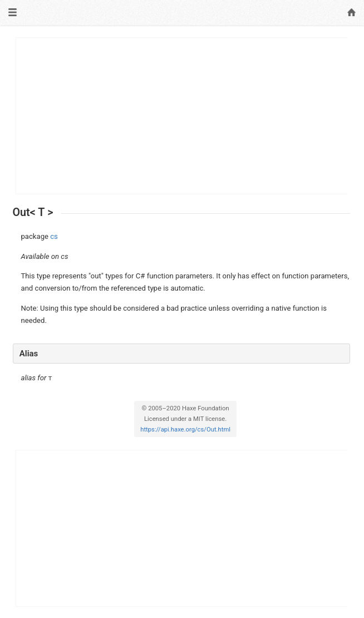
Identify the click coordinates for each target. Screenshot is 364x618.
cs (54, 236)
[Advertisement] (182, 116)
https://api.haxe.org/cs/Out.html (185, 430)
